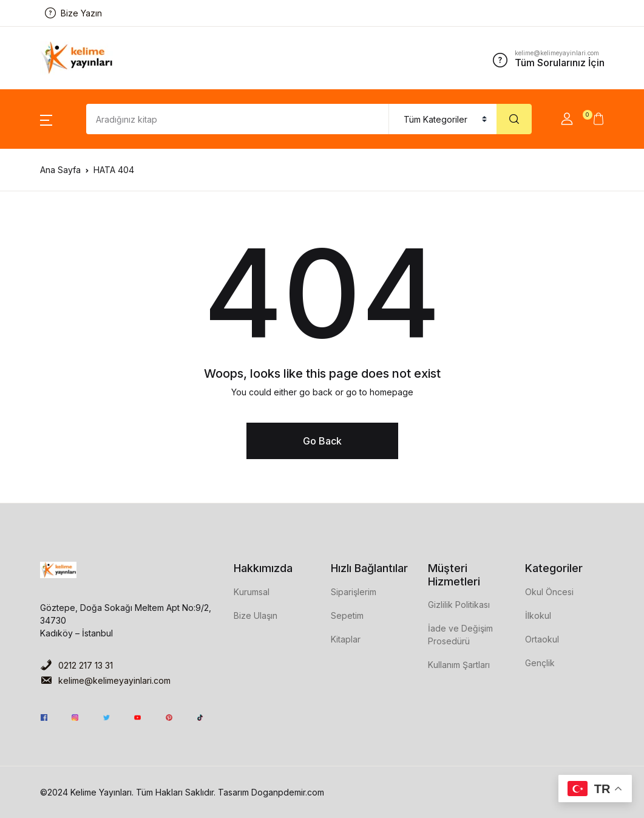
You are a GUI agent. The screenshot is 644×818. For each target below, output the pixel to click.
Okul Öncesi (549, 592)
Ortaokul (542, 639)
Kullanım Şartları (459, 665)
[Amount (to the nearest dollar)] (238, 119)
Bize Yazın (73, 13)
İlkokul (538, 615)
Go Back (322, 441)
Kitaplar (346, 639)
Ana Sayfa (60, 170)
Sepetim (347, 615)
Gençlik (540, 663)
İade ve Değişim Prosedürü (460, 635)
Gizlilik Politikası (459, 605)
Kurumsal (252, 592)
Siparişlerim (354, 592)
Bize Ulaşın (256, 615)
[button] (46, 119)
